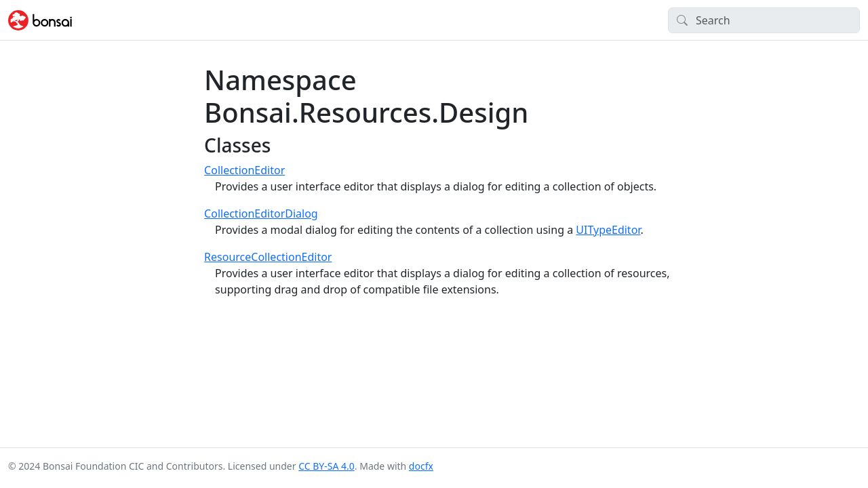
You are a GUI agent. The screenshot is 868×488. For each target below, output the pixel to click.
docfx (421, 466)
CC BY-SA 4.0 (327, 466)
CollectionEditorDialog (261, 213)
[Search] (764, 20)
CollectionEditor (244, 170)
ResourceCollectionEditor (268, 257)
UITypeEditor (608, 230)
